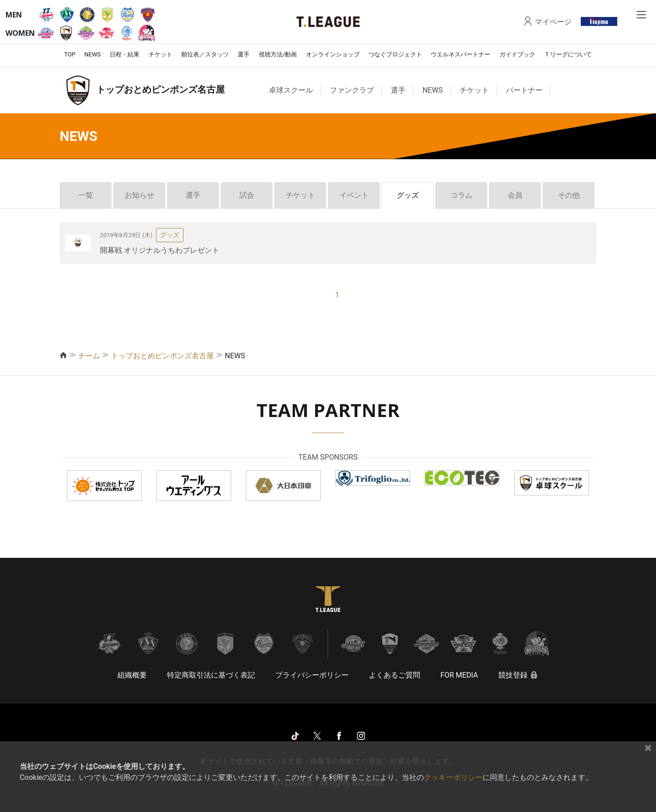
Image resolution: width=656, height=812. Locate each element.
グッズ (408, 195)
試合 (247, 195)
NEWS (93, 54)
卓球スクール (291, 90)
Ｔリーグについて (568, 54)
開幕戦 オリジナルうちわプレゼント (160, 250)
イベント (354, 195)
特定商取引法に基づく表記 (211, 675)
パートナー (524, 90)
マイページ (553, 22)
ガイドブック (517, 54)
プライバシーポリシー (312, 675)
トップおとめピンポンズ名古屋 (162, 356)
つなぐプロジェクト (395, 54)
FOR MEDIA (459, 675)
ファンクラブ (352, 90)
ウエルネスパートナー (461, 54)
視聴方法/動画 (278, 54)
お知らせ (139, 195)
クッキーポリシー (453, 777)
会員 (515, 195)
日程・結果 (125, 54)
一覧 (86, 195)
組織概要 (132, 675)
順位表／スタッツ (205, 54)
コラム (461, 195)
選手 (244, 54)
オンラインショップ (333, 54)
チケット (161, 54)
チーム (89, 356)
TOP (70, 54)
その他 (569, 195)
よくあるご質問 (395, 675)
